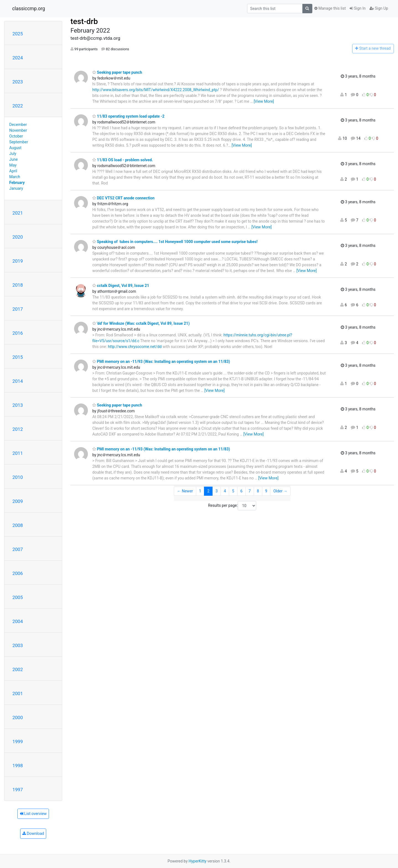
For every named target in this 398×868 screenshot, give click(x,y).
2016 (18, 333)
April (13, 171)
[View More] (264, 101)
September (19, 142)
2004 (18, 621)
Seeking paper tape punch (117, 72)
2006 (18, 573)
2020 (18, 237)
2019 (18, 261)
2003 (18, 645)
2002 (18, 669)
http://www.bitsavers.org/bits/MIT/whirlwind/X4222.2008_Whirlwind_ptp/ (156, 90)
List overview (33, 814)
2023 (18, 82)
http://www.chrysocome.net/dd (135, 347)
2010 (18, 477)
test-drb (84, 21)
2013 (18, 405)
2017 (18, 309)
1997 (18, 790)
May (13, 165)
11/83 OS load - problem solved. (123, 160)
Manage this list (330, 8)
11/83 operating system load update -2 (128, 116)
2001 (18, 693)
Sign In (358, 8)
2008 (18, 525)
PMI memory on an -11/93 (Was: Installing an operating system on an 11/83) (161, 362)
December (18, 125)
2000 (18, 717)
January (16, 188)
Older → (280, 491)
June (14, 159)
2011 (18, 453)
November (18, 130)
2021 (18, 213)
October (16, 136)
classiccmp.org (29, 9)
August (15, 148)
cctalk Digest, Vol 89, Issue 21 (121, 286)
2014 (18, 381)
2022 (18, 106)
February (17, 183)
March (15, 177)
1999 (18, 742)
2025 (18, 34)
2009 (18, 501)
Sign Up (379, 8)
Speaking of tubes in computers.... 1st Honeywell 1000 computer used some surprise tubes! (177, 242)
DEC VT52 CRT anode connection (123, 198)
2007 (18, 549)
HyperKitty (197, 861)
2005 (18, 597)
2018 (18, 285)
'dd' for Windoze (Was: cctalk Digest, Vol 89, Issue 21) (141, 323)
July (13, 154)
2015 (18, 357)
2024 (18, 58)
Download (33, 833)
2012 (18, 429)
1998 (18, 766)
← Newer (185, 491)
